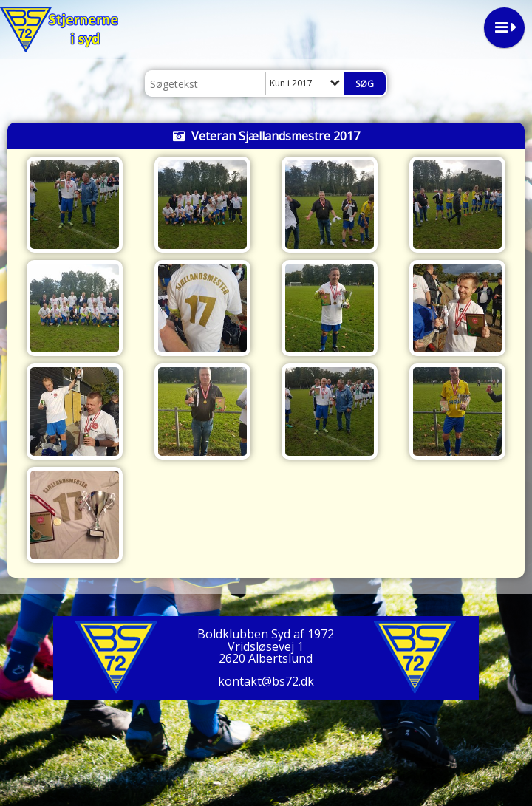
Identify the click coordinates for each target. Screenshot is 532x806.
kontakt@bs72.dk (266, 681)
